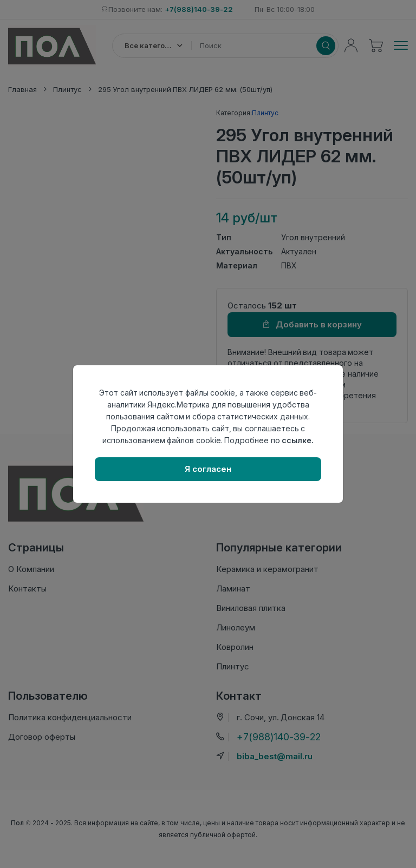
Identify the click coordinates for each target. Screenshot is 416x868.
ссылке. (298, 440)
